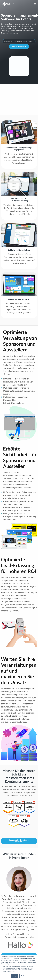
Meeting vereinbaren (19, 46)
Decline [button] (23, 976)
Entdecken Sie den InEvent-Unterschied (19, 841)
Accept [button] (15, 976)
